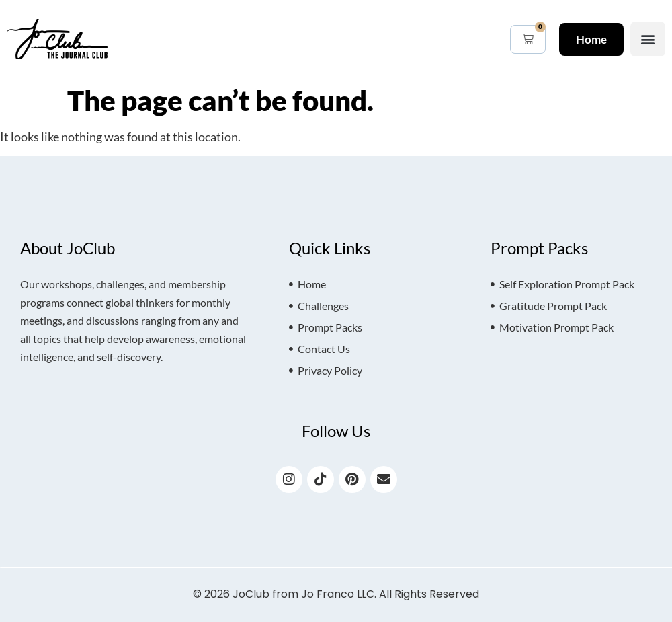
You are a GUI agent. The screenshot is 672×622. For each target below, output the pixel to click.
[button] (648, 39)
